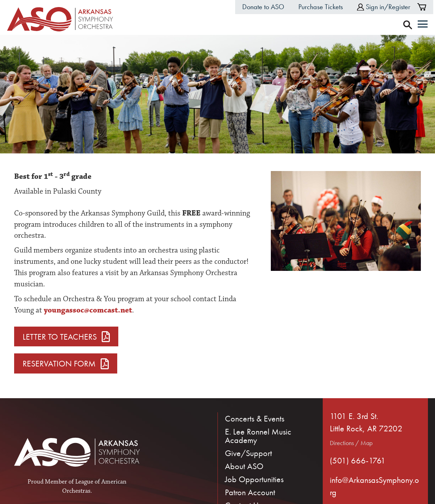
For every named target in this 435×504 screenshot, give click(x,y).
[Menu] (423, 25)
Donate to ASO (263, 7)
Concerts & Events (255, 418)
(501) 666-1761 (358, 460)
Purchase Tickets (321, 7)
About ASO (244, 466)
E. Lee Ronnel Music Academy (258, 436)
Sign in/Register (384, 7)
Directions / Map (351, 443)
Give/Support (248, 453)
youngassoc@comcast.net (88, 310)
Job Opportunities (254, 479)
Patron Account (250, 492)
